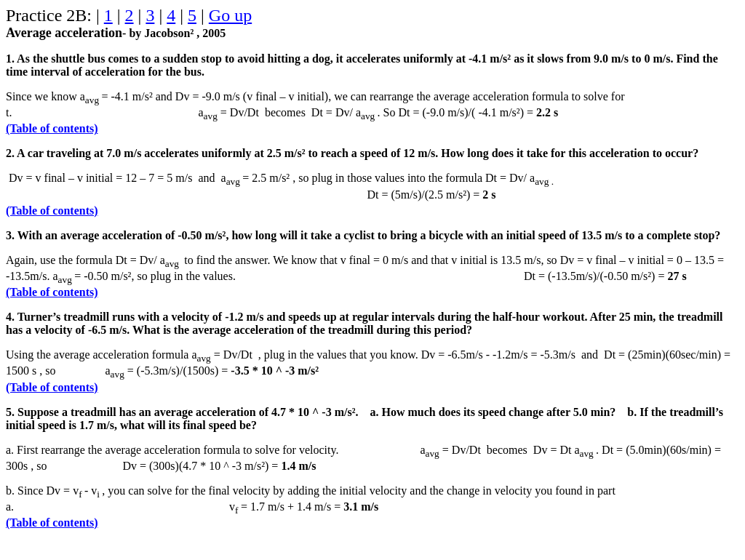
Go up (230, 15)
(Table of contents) (52, 128)
